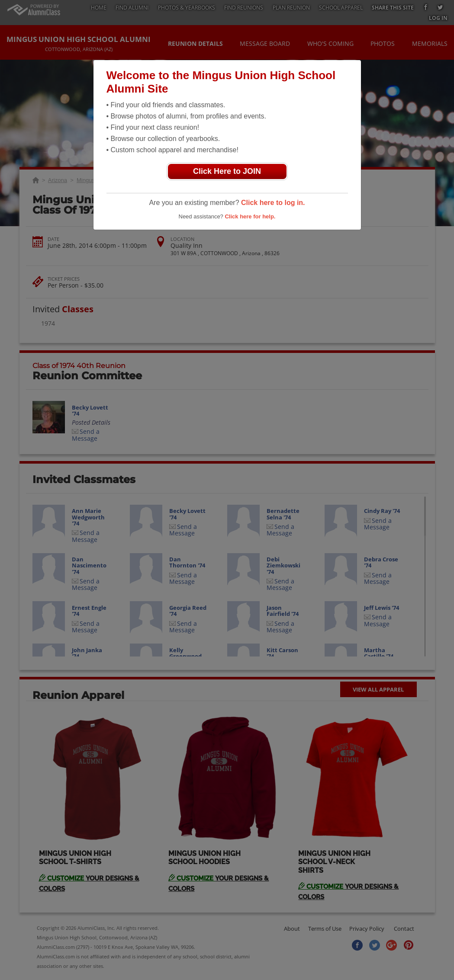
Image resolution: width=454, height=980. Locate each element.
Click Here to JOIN (227, 171)
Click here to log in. (273, 203)
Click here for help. (250, 216)
